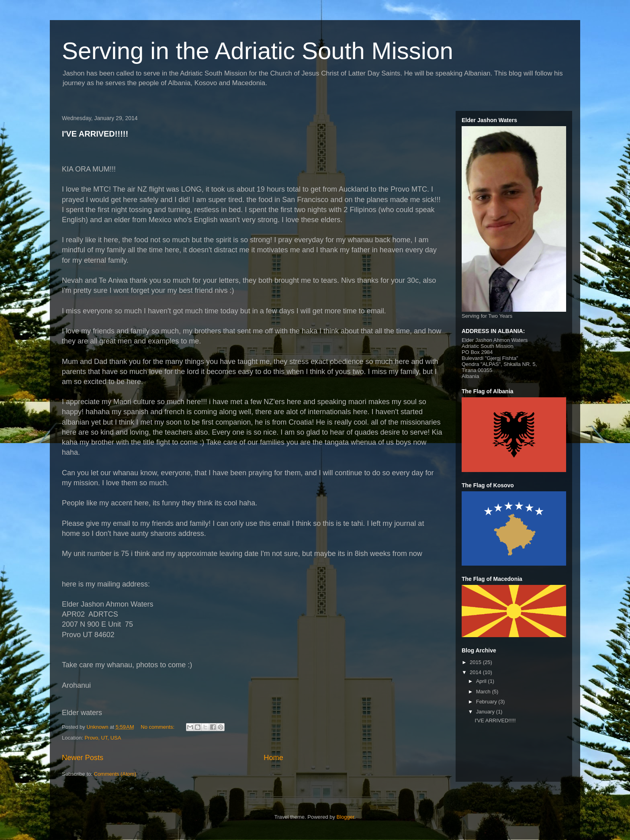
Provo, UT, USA (103, 738)
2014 (476, 672)
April (482, 681)
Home (273, 758)
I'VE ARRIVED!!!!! (95, 134)
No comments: (158, 727)
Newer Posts (83, 758)
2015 (476, 662)
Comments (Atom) (115, 774)
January (486, 712)
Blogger (346, 817)
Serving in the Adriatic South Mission (258, 51)
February (487, 702)
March (484, 692)
